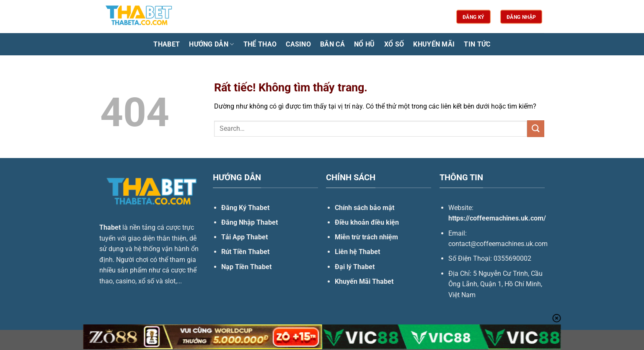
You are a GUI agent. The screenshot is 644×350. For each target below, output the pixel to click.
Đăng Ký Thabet (245, 208)
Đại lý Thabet (355, 267)
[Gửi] (535, 128)
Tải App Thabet (244, 237)
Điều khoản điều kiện (367, 222)
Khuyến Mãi (434, 44)
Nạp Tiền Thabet (246, 267)
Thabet (167, 44)
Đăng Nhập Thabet (250, 222)
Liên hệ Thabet (357, 252)
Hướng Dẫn (211, 44)
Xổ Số (394, 44)
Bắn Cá (332, 44)
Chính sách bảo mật (365, 208)
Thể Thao (260, 44)
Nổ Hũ (365, 44)
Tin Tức (477, 44)
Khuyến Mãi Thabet (364, 281)
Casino (298, 44)
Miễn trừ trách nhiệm (366, 237)
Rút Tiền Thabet (245, 252)
